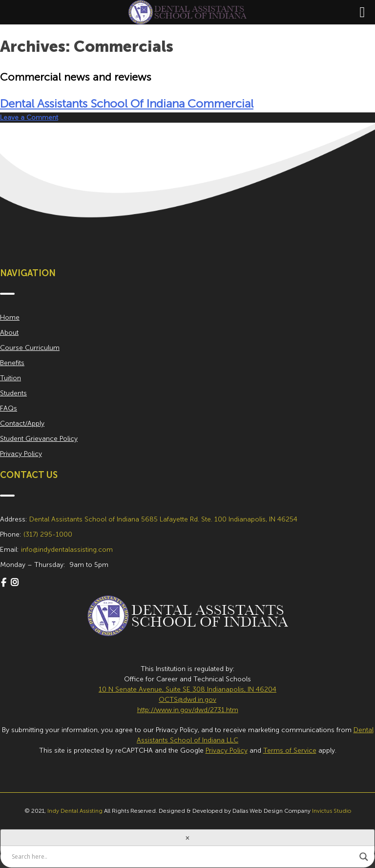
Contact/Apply (22, 423)
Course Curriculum (30, 348)
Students (13, 393)
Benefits (12, 363)
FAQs (9, 408)
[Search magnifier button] (364, 857)
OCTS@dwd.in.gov (187, 700)
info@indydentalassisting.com (67, 550)
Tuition (10, 378)
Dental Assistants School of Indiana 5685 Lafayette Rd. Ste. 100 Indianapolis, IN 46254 (163, 519)
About (9, 333)
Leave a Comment (29, 118)
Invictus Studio (332, 811)
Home (10, 317)
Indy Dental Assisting (75, 811)
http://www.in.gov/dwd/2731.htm (188, 710)
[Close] (187, 838)
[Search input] (183, 857)
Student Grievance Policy (39, 439)
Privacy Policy (21, 454)
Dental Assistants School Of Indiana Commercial (127, 103)
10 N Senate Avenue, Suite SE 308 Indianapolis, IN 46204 (187, 689)
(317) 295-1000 (48, 534)
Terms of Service (290, 750)
